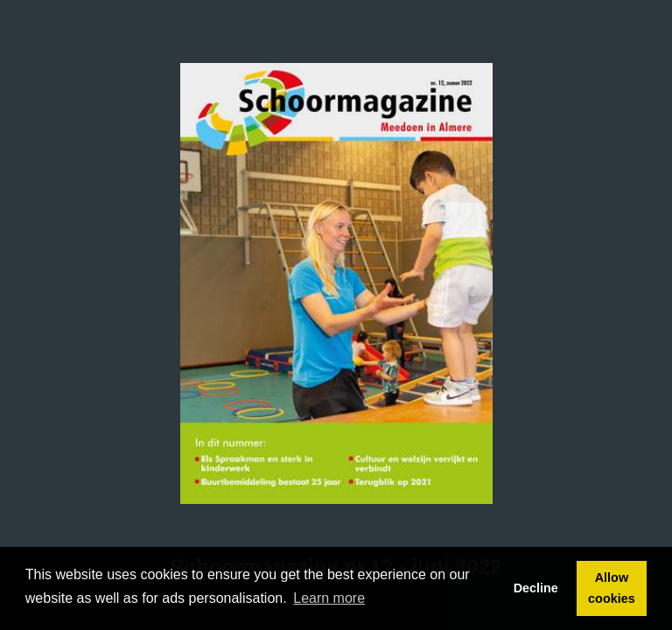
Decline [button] (536, 588)
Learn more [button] (329, 598)
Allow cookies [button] (612, 588)
